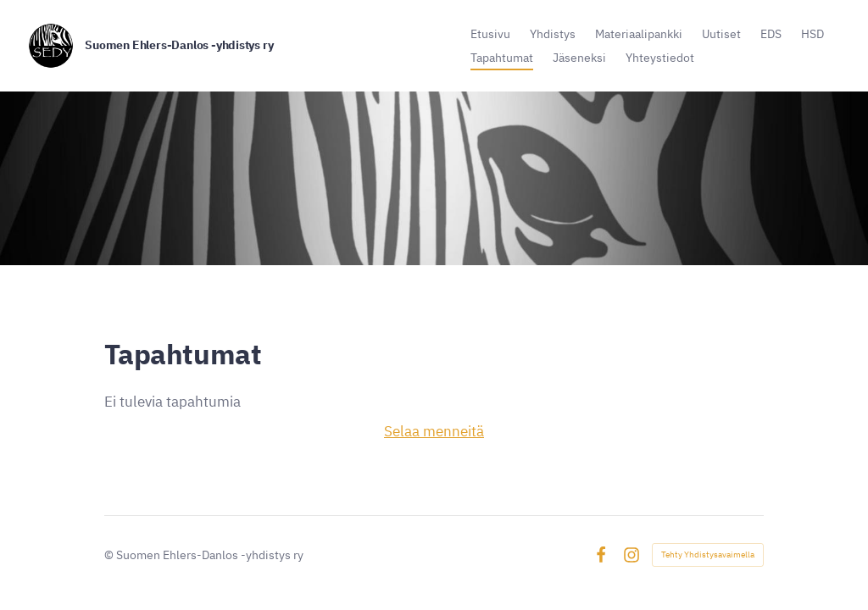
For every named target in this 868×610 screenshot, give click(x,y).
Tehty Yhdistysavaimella (708, 555)
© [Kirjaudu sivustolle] (110, 555)
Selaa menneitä (434, 431)
